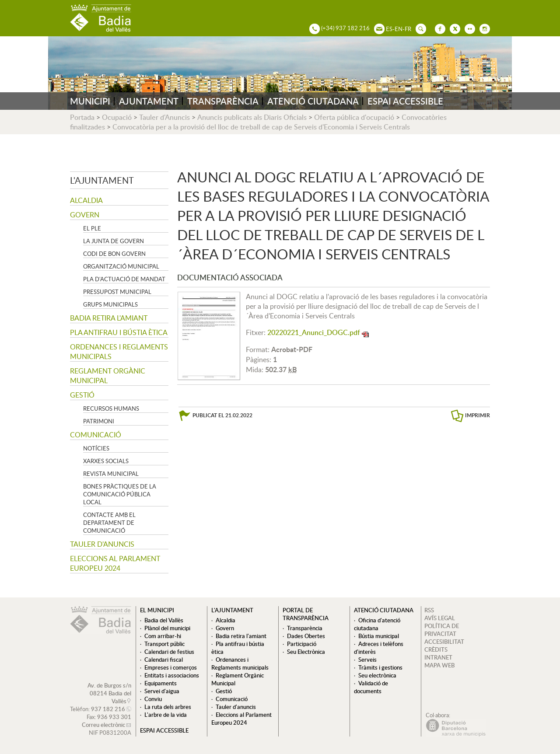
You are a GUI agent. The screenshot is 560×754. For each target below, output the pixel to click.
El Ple (92, 228)
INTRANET (438, 657)
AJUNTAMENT (149, 101)
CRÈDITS (436, 649)
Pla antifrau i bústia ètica (119, 332)
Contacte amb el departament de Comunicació (109, 523)
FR (408, 29)
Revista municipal (111, 474)
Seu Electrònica (306, 652)
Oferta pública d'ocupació (354, 117)
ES (389, 29)
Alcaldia (86, 200)
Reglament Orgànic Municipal (108, 376)
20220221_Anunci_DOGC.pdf (314, 332)
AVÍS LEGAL (440, 618)
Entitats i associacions (172, 675)
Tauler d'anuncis (102, 544)
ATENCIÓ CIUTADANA (313, 101)
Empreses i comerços (171, 667)
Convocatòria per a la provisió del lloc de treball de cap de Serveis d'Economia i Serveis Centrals (261, 127)
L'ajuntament (102, 180)
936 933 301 (114, 717)
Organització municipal (121, 266)
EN (399, 29)
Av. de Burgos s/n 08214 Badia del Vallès (109, 693)
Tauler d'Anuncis (164, 117)
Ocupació (117, 117)
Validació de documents (371, 687)
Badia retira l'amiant (109, 318)
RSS (429, 610)
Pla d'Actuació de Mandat (124, 279)
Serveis (367, 660)
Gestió (82, 395)
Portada (82, 117)
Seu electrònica (377, 675)
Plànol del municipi (167, 628)
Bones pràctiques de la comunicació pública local (120, 494)
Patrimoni (99, 421)
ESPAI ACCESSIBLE (405, 101)
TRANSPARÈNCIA (223, 101)
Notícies (96, 448)
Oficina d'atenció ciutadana (377, 624)
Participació (302, 644)
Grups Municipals (110, 304)
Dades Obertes (306, 636)
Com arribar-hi (163, 636)
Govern (85, 215)
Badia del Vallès (164, 620)
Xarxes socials (106, 461)
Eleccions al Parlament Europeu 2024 (115, 563)
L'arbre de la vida (166, 715)
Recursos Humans (111, 408)
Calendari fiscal (164, 660)
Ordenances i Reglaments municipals (119, 352)
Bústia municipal (379, 636)
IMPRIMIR (478, 415)
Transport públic (164, 644)
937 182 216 (108, 709)
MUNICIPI (90, 101)
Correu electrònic (103, 725)
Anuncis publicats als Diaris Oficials (252, 117)
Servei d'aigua (162, 691)
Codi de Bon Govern (114, 254)
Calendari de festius (169, 652)
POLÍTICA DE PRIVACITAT (442, 630)
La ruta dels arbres (168, 707)
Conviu (153, 699)
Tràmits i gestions (380, 667)
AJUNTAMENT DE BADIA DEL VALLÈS (101, 18)
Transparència (305, 628)
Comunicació (96, 435)
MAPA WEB (439, 665)
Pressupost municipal (117, 292)
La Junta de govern (114, 241)
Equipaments (161, 683)
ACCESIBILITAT (444, 642)
